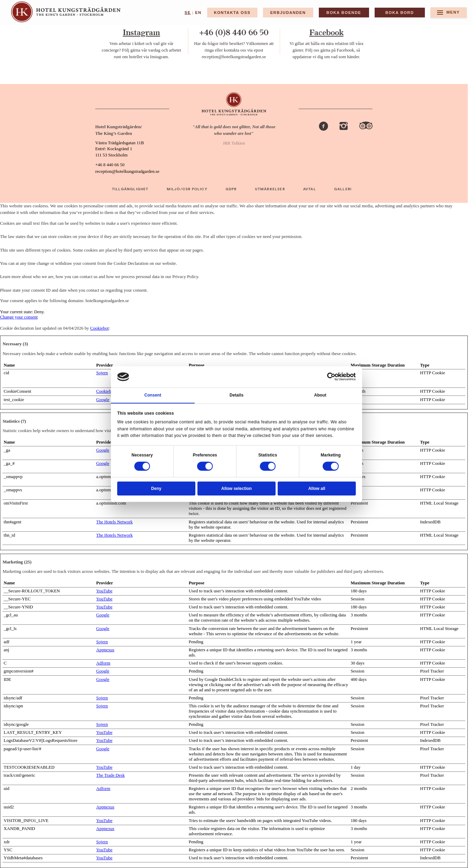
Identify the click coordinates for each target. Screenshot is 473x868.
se (188, 13)
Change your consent (19, 317)
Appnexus (105, 650)
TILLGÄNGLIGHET (130, 189)
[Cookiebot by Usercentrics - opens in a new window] (331, 377)
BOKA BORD (400, 13)
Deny (156, 489)
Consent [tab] (153, 395)
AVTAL (310, 189)
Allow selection (236, 489)
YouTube (104, 591)
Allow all (317, 489)
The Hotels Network (114, 522)
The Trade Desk (111, 775)
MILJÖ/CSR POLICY (187, 189)
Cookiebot (99, 328)
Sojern (102, 373)
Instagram (141, 33)
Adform (103, 663)
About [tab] (320, 395)
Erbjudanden (288, 13)
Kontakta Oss (232, 13)
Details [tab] (236, 395)
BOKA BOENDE (344, 13)
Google (103, 400)
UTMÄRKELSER (270, 189)
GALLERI (343, 189)
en (198, 13)
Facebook (326, 33)
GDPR (231, 189)
